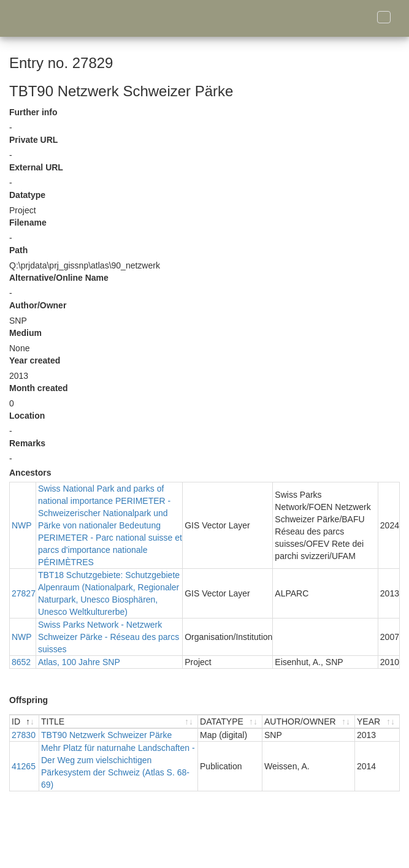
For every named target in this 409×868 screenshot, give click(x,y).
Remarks (27, 443)
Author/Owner (38, 305)
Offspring (29, 700)
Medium (25, 333)
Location (27, 416)
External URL (36, 167)
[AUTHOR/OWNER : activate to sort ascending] (309, 722)
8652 (21, 662)
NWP (22, 525)
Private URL (33, 140)
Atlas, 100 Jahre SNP (79, 662)
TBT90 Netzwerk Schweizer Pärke (106, 735)
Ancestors (30, 473)
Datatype (27, 195)
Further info (33, 112)
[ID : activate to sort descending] (25, 722)
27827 (24, 593)
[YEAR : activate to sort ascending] (377, 722)
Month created (39, 388)
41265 (24, 766)
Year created (35, 360)
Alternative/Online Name (59, 278)
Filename (28, 223)
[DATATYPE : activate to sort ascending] (230, 722)
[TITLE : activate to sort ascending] (119, 722)
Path (18, 250)
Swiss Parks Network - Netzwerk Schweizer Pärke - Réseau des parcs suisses (109, 637)
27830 (24, 735)
